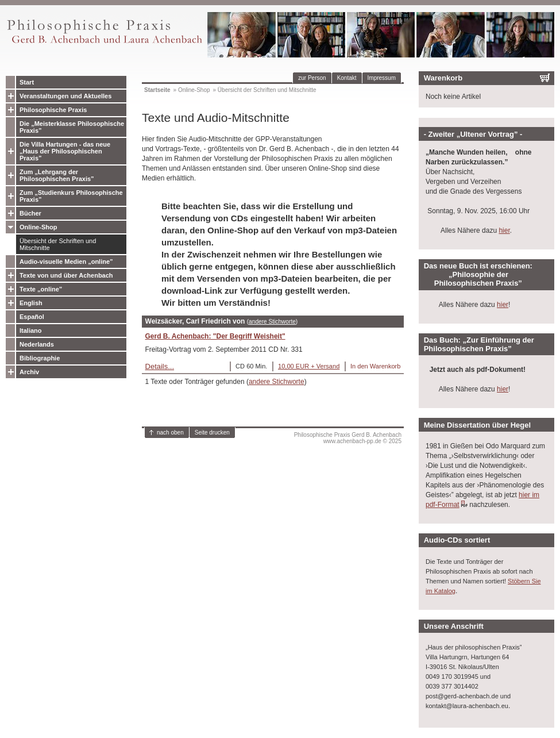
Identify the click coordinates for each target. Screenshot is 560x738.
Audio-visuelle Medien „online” (66, 262)
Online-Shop (38, 227)
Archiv (29, 372)
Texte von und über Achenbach (66, 275)
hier (504, 230)
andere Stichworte (272, 322)
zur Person (312, 78)
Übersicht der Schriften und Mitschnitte (58, 244)
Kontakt (347, 78)
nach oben (170, 433)
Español (32, 317)
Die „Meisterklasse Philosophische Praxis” (72, 127)
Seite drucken (212, 433)
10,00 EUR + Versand (309, 366)
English (31, 303)
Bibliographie (40, 358)
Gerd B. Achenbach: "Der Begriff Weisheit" (215, 336)
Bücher (30, 213)
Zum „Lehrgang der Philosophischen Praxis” (57, 175)
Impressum (382, 78)
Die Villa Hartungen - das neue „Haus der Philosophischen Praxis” (65, 151)
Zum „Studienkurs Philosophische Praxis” (71, 196)
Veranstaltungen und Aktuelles (65, 96)
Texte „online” (41, 289)
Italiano (31, 330)
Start (27, 82)
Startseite (157, 90)
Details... (160, 366)
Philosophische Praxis (53, 110)
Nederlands (37, 344)
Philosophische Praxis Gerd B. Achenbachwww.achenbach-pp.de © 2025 (348, 438)
